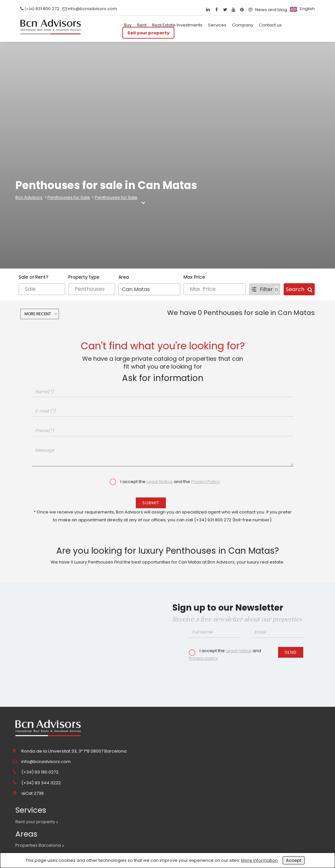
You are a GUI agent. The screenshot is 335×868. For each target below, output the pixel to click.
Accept (294, 860)
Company (243, 25)
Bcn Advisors (29, 197)
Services (217, 25)
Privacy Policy (205, 482)
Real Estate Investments (177, 25)
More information (259, 860)
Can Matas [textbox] (136, 289)
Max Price (194, 277)
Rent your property (35, 822)
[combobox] (150, 289)
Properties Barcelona (38, 845)
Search (299, 289)
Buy (128, 25)
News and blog (271, 10)
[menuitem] (301, 9)
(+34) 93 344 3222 (41, 783)
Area (124, 277)
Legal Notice (160, 482)
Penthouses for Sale (69, 197)
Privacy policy (203, 658)
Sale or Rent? (34, 277)
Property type (84, 277)
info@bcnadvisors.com (92, 9)
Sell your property (148, 33)
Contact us (270, 25)
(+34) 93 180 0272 (40, 772)
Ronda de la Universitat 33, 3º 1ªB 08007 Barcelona (74, 751)
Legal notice (239, 651)
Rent (142, 25)
